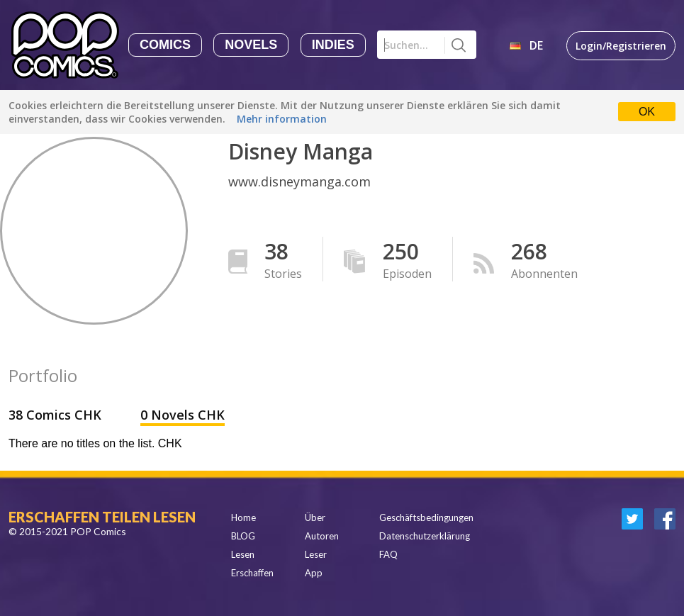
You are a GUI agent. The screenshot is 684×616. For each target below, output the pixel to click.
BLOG (243, 536)
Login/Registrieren (621, 46)
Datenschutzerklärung (425, 536)
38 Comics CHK (57, 415)
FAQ (388, 554)
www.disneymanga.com (299, 181)
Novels (251, 45)
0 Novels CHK (183, 415)
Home (243, 517)
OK (647, 112)
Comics (165, 45)
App (314, 573)
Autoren (322, 536)
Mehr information (282, 119)
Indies (333, 45)
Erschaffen (252, 573)
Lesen (243, 554)
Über (315, 517)
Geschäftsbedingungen (426, 517)
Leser (316, 554)
